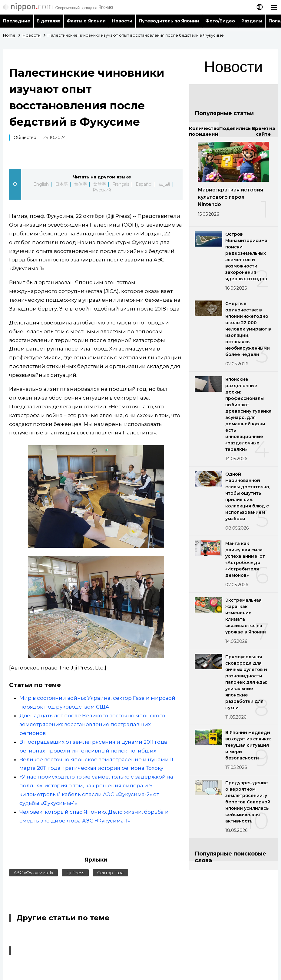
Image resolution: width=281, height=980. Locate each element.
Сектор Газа (110, 873)
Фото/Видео (220, 21)
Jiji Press (75, 873)
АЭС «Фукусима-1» (33, 873)
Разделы (252, 21)
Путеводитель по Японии (169, 21)
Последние (17, 21)
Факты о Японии (86, 21)
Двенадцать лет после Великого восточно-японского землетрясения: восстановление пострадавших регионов (92, 724)
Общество (25, 138)
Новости (122, 21)
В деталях (48, 21)
